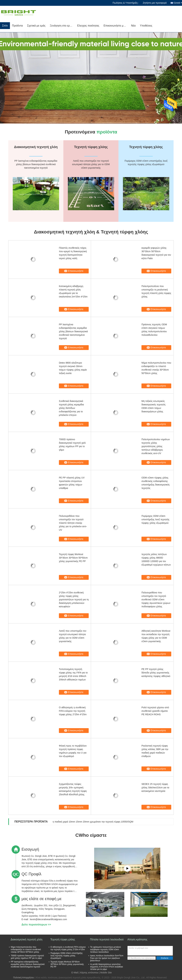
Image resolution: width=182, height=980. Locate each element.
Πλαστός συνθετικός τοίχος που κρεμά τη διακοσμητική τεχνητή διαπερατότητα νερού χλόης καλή (73, 253)
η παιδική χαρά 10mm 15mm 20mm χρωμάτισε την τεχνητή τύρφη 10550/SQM (93, 822)
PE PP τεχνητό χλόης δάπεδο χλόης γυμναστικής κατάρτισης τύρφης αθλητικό (156, 673)
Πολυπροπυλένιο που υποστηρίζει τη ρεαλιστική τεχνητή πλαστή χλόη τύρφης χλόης (156, 291)
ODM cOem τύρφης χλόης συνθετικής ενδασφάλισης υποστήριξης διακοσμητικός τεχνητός (156, 483)
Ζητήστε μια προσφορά (155, 3)
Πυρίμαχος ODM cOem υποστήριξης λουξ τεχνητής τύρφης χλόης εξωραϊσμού (155, 519)
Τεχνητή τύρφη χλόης (63, 939)
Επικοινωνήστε (76, 271)
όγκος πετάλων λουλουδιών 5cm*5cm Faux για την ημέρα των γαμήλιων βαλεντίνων (107, 958)
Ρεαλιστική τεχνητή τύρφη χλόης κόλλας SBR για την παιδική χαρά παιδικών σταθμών (155, 751)
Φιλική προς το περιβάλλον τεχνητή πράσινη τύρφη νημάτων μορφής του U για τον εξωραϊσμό (73, 751)
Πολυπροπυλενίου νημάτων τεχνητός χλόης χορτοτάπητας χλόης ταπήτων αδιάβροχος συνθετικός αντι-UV (156, 446)
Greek (178, 3)
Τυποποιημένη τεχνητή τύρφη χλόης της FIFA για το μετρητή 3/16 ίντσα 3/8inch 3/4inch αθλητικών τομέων (73, 674)
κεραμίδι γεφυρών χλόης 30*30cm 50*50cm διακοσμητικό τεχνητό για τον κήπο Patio (156, 253)
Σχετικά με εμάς (36, 26)
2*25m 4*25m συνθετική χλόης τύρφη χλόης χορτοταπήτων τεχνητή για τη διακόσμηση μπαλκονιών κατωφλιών (74, 600)
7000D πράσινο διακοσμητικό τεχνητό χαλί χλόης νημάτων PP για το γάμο (72, 445)
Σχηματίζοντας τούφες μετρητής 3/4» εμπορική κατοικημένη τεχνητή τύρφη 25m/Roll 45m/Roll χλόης (73, 789)
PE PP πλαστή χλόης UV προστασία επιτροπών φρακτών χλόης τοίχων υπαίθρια (72, 483)
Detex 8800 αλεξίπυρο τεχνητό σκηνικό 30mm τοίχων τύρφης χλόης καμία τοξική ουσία (73, 368)
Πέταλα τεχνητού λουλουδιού (107, 939)
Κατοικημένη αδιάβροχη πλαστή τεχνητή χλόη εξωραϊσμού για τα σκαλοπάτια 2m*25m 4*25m (73, 291)
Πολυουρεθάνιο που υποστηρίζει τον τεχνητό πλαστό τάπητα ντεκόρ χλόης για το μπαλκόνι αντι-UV (73, 523)
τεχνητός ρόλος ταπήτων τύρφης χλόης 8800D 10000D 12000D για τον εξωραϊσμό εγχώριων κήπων (156, 559)
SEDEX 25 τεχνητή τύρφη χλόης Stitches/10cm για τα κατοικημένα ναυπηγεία (155, 788)
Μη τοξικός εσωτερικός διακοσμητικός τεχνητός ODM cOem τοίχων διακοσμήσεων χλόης (154, 406)
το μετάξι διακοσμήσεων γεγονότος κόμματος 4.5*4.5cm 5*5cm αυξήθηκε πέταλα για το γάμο (107, 967)
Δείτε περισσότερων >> (36, 925)
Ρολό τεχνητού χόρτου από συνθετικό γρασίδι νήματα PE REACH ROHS (155, 711)
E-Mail (75, 973)
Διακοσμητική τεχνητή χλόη (26, 939)
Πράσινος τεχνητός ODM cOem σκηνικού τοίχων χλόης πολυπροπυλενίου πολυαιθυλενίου (154, 330)
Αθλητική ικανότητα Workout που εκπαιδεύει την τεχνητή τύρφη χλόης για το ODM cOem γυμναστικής (156, 636)
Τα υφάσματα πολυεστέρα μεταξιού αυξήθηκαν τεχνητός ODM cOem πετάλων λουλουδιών (105, 949)
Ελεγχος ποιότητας (88, 26)
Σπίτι (5, 26)
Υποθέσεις (146, 26)
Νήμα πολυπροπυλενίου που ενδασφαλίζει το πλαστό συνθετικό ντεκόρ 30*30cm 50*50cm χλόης (156, 368)
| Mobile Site (105, 973)
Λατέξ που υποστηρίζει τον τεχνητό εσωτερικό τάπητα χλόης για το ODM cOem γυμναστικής (73, 636)
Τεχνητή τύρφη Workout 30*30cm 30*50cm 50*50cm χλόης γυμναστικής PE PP (73, 558)
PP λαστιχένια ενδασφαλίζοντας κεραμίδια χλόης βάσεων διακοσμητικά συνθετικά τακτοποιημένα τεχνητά (73, 331)
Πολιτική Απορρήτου (24, 978)
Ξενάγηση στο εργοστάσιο (62, 26)
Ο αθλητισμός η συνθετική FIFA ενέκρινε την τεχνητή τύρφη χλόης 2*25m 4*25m (73, 711)
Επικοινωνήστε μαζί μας (116, 26)
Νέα (133, 26)
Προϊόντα (17, 26)
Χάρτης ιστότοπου (89, 973)
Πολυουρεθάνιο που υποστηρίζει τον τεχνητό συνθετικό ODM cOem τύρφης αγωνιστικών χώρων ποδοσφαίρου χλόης (156, 600)
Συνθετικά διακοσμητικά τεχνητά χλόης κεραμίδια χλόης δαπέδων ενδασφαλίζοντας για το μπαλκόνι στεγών (71, 408)
